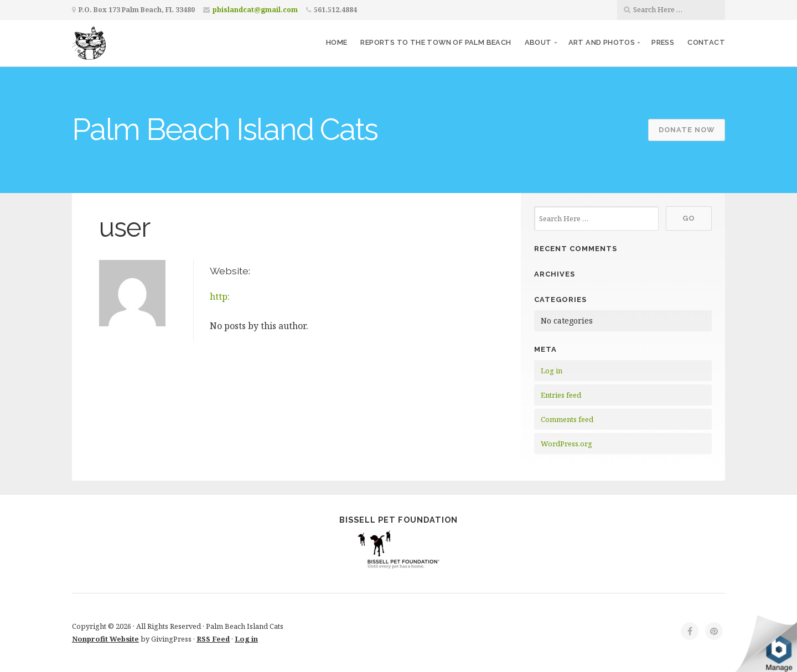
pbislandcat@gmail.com (255, 10)
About (538, 42)
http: (220, 296)
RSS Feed (213, 639)
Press (663, 42)
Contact (706, 42)
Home (337, 42)
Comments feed (567, 419)
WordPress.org (566, 444)
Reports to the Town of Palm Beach (436, 42)
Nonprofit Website (105, 639)
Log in (552, 371)
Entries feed (561, 395)
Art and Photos (602, 42)
